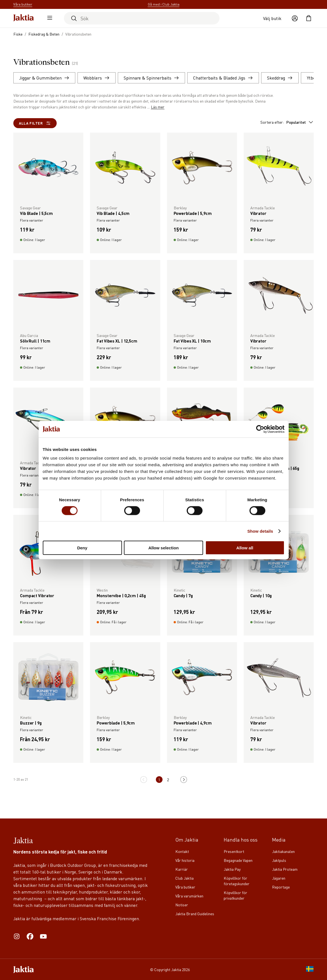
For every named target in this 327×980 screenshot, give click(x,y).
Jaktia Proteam (285, 869)
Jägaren (279, 878)
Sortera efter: (287, 122)
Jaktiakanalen (283, 851)
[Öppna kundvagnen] (309, 18)
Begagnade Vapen (238, 860)
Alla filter (35, 123)
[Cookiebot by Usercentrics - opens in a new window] (260, 429)
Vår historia (185, 860)
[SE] (310, 969)
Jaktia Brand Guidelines (195, 914)
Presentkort (234, 851)
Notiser (182, 905)
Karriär (182, 869)
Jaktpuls (279, 860)
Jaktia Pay (232, 869)
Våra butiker (185, 887)
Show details (260, 531)
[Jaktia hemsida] (24, 18)
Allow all (245, 548)
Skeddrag (280, 78)
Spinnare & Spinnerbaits (151, 78)
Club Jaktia (184, 878)
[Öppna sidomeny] (48, 18)
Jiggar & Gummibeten (44, 78)
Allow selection (163, 548)
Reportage (281, 887)
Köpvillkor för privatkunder (235, 895)
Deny (82, 548)
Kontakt (182, 851)
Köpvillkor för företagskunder (237, 881)
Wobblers (97, 78)
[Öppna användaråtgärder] (295, 18)
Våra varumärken (189, 896)
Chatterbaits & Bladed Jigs (223, 78)
